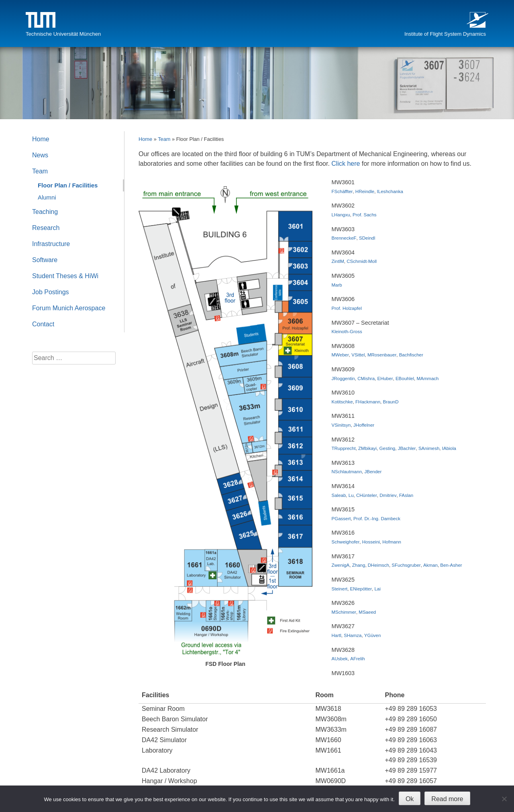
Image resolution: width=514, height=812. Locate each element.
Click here (346, 164)
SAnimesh (429, 448)
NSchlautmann (347, 472)
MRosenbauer (382, 355)
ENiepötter (361, 589)
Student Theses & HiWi (65, 276)
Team (164, 139)
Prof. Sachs (365, 215)
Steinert (340, 589)
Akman (430, 565)
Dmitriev (388, 495)
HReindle (365, 191)
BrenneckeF (344, 238)
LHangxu (341, 215)
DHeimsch (378, 565)
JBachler (407, 448)
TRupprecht (344, 448)
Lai (377, 589)
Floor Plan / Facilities (68, 185)
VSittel (358, 355)
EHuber (385, 379)
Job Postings (51, 292)
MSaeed (367, 612)
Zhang (359, 565)
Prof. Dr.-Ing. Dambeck (377, 519)
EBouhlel (405, 379)
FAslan (406, 495)
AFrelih (357, 659)
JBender (373, 472)
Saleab (339, 495)
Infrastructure (51, 244)
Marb (337, 285)
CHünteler (367, 495)
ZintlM (338, 261)
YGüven (373, 635)
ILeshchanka (390, 191)
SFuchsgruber (406, 565)
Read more (447, 799)
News (40, 155)
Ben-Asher (451, 565)
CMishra (366, 379)
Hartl (337, 635)
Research (46, 228)
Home (145, 139)
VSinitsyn (341, 425)
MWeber (340, 355)
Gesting (388, 448)
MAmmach (427, 379)
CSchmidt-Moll (362, 261)
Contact (43, 324)
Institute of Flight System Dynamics (445, 34)
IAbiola (449, 448)
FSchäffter (342, 191)
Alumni (47, 197)
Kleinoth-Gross (347, 332)
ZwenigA (341, 565)
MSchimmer (344, 612)
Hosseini (371, 542)
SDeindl (367, 238)
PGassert (341, 519)
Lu (351, 495)
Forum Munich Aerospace (69, 308)
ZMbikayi (367, 448)
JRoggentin (343, 379)
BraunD (391, 402)
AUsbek (340, 659)
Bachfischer (411, 355)
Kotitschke (342, 402)
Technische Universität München (63, 34)
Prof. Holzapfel (347, 308)
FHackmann (368, 402)
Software (45, 260)
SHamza (353, 635)
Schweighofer (346, 542)
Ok (410, 799)
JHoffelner (364, 425)
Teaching (45, 212)
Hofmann (392, 542)
